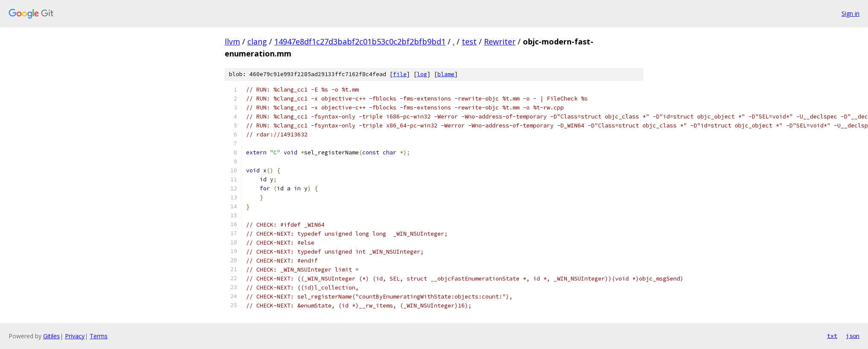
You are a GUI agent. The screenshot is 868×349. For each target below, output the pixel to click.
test (469, 41)
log (422, 74)
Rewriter (500, 41)
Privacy (75, 336)
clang (257, 41)
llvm (232, 41)
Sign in (850, 13)
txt (832, 336)
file (400, 74)
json (853, 336)
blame (446, 74)
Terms (99, 336)
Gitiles (51, 336)
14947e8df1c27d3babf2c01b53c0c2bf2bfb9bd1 (360, 41)
